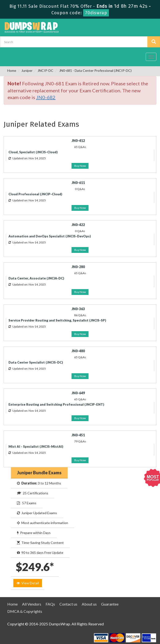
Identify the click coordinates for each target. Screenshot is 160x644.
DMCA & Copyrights (25, 611)
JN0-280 (78, 267)
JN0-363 (78, 309)
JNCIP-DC (45, 70)
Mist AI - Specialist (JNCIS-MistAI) (36, 446)
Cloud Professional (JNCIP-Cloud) (35, 194)
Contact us (68, 604)
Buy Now (80, 166)
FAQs (50, 604)
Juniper (27, 70)
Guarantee (110, 604)
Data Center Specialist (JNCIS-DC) (36, 362)
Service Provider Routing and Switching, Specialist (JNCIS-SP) (57, 320)
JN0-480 (78, 351)
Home (12, 70)
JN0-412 (78, 141)
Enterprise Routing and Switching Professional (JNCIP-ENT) (56, 404)
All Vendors (32, 604)
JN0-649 (78, 393)
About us (89, 604)
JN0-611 (78, 183)
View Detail (28, 583)
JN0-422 (78, 225)
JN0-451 (78, 435)
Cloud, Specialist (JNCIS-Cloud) (33, 152)
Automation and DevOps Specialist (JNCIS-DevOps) (50, 236)
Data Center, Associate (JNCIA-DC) (36, 278)
